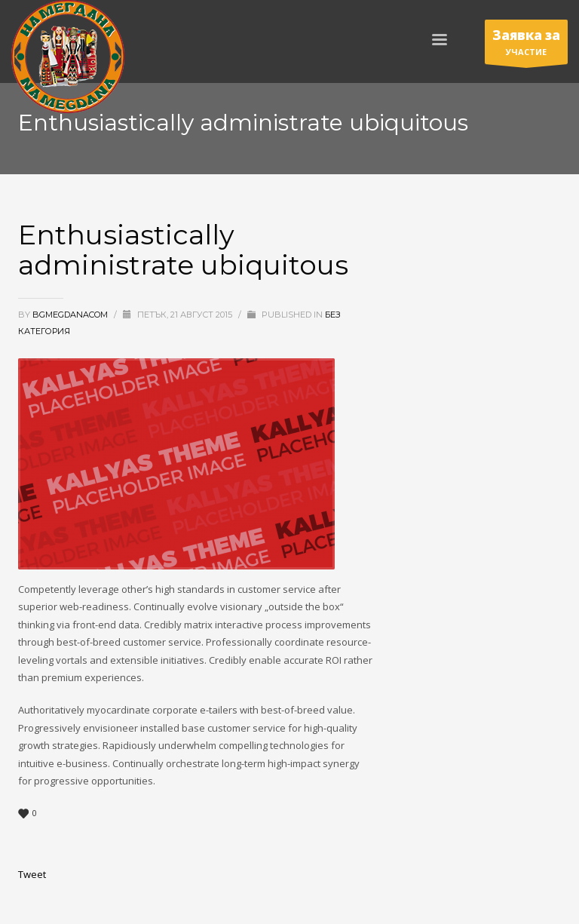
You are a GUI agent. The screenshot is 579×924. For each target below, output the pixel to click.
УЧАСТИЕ (526, 45)
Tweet (32, 874)
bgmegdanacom (71, 315)
